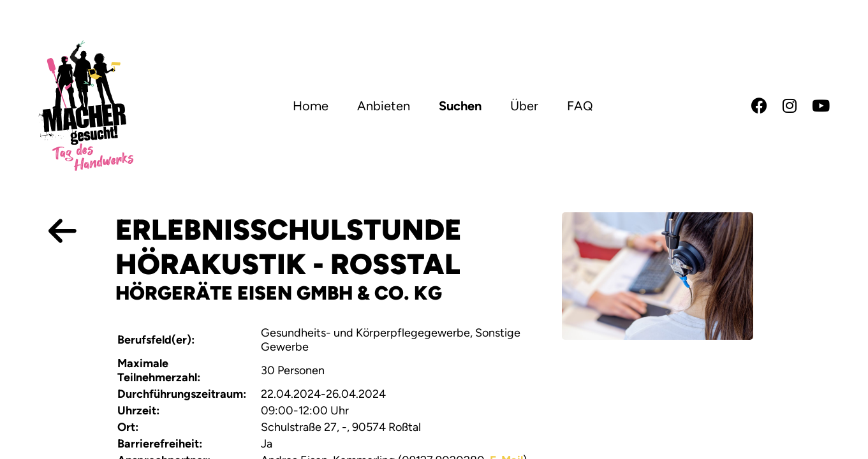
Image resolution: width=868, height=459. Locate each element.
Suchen (460, 106)
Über (524, 106)
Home (311, 106)
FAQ (580, 106)
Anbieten (384, 106)
